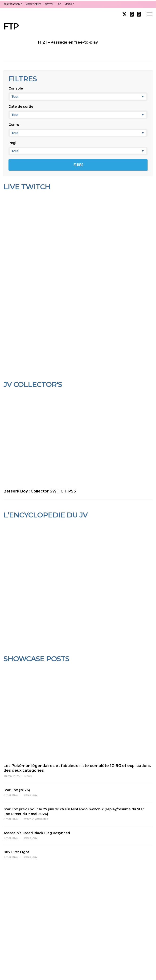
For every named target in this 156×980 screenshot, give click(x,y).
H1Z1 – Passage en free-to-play (68, 42)
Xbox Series (34, 4)
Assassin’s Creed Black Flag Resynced (37, 833)
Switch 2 (28, 819)
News (28, 776)
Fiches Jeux (30, 795)
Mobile (69, 4)
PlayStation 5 (13, 4)
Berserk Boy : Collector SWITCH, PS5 (40, 491)
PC (59, 4)
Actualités (41, 819)
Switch (49, 4)
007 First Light (16, 852)
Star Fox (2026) (17, 790)
